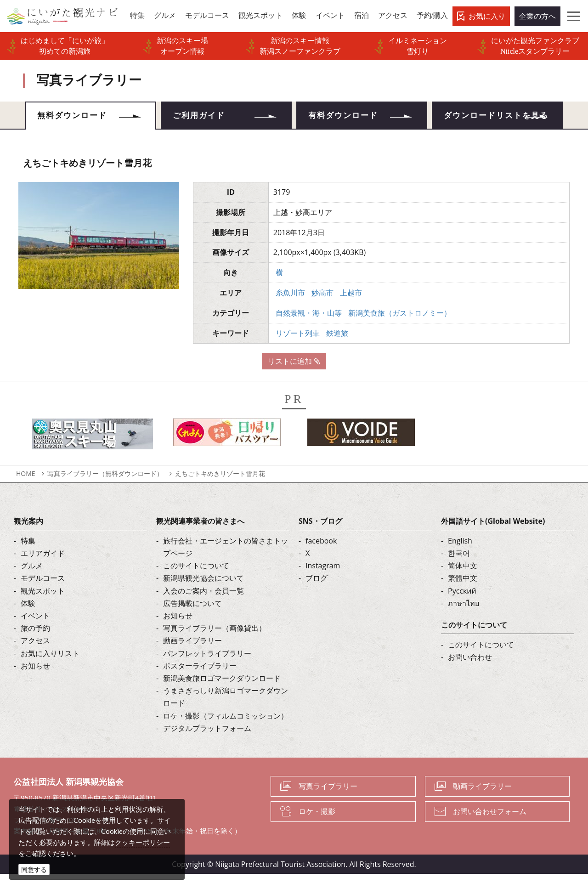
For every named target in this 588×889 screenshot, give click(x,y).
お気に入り (487, 16)
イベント (35, 630)
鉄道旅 (337, 348)
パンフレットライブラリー (207, 668)
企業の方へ (537, 16)
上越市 (351, 307)
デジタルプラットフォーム (207, 743)
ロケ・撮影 (317, 826)
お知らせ (35, 680)
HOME (26, 488)
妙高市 (322, 307)
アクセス (35, 656)
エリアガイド (43, 568)
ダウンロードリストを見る (497, 123)
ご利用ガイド (203, 117)
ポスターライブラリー (200, 680)
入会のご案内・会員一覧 (204, 606)
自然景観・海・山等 (309, 328)
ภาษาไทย (464, 618)
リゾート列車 (298, 348)
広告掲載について (192, 618)
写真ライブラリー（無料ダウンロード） (105, 488)
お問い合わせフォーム (490, 826)
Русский (462, 606)
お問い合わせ (470, 672)
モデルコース (43, 593)
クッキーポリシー (142, 842)
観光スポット (43, 606)
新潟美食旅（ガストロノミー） (400, 328)
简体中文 (463, 581)
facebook (321, 555)
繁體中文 (463, 593)
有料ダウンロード (348, 117)
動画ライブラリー (192, 656)
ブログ (317, 593)
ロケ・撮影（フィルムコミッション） (226, 730)
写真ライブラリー (328, 801)
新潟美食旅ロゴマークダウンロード (222, 693)
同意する (34, 869)
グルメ (32, 581)
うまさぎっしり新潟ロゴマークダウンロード (226, 712)
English (460, 555)
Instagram (323, 581)
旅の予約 (35, 643)
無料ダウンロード (77, 117)
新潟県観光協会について (204, 593)
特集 (28, 555)
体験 (28, 618)
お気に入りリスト (50, 668)
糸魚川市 (290, 307)
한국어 (459, 568)
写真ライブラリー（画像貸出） (215, 643)
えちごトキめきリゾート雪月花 (220, 488)
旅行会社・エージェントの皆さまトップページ (226, 562)
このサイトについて (196, 581)
